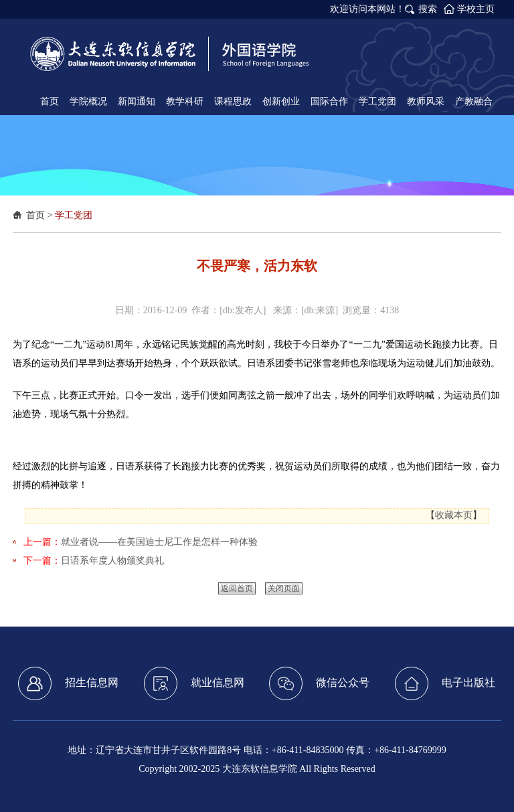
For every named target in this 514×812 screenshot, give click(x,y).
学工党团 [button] (377, 101)
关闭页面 (284, 588)
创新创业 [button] (281, 101)
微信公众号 (319, 683)
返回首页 (237, 588)
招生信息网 (68, 683)
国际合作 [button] (329, 101)
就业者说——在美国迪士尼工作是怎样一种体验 (159, 542)
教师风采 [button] (426, 101)
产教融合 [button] (474, 101)
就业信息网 (194, 683)
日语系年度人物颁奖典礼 (112, 561)
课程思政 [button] (233, 101)
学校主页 (476, 9)
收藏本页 (454, 515)
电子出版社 (445, 683)
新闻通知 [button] (137, 101)
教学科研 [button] (185, 101)
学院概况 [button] (88, 101)
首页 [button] (50, 101)
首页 (35, 215)
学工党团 (74, 215)
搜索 (428, 9)
